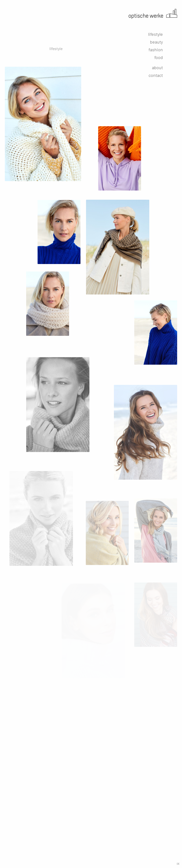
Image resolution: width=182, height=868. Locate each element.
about (157, 67)
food (159, 57)
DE (178, 864)
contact (156, 75)
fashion (156, 50)
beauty (156, 42)
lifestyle (155, 34)
